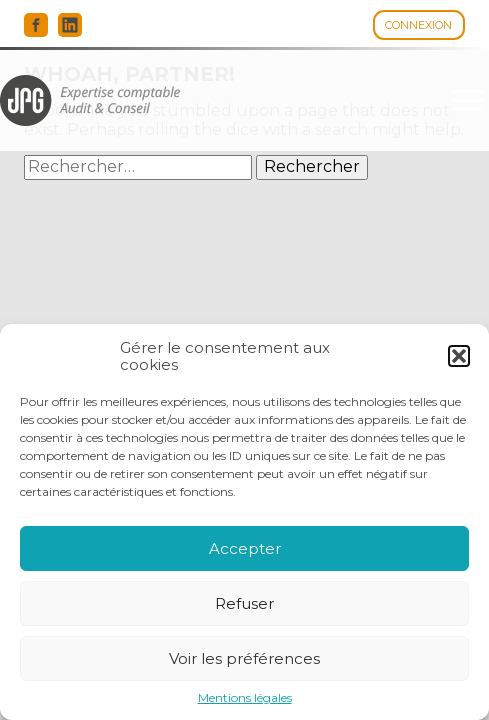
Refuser (244, 603)
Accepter (245, 548)
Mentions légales (245, 698)
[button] (459, 356)
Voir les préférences (244, 658)
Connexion (418, 25)
